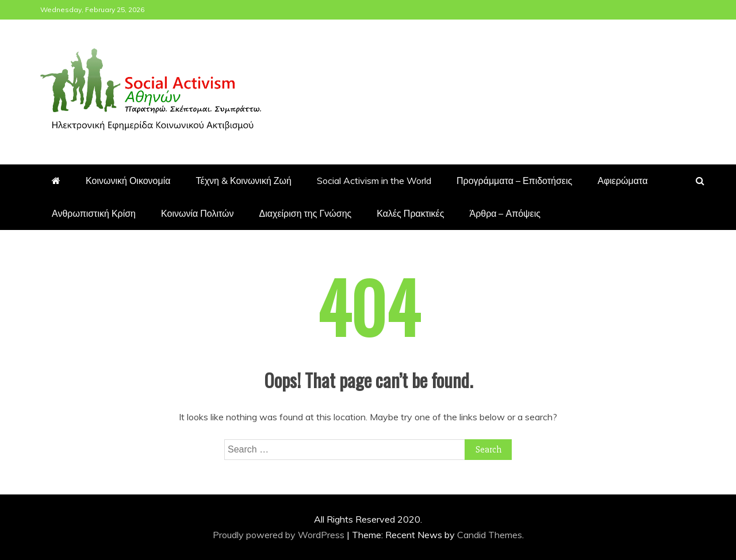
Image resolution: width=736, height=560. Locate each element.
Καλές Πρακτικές (410, 213)
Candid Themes (490, 535)
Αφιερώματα (622, 181)
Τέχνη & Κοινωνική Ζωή (244, 181)
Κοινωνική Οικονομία (128, 181)
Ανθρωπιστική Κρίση (94, 213)
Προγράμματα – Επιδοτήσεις (514, 181)
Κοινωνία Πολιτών (198, 213)
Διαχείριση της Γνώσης (306, 213)
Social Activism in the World (374, 181)
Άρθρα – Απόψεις (505, 213)
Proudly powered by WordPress (280, 535)
